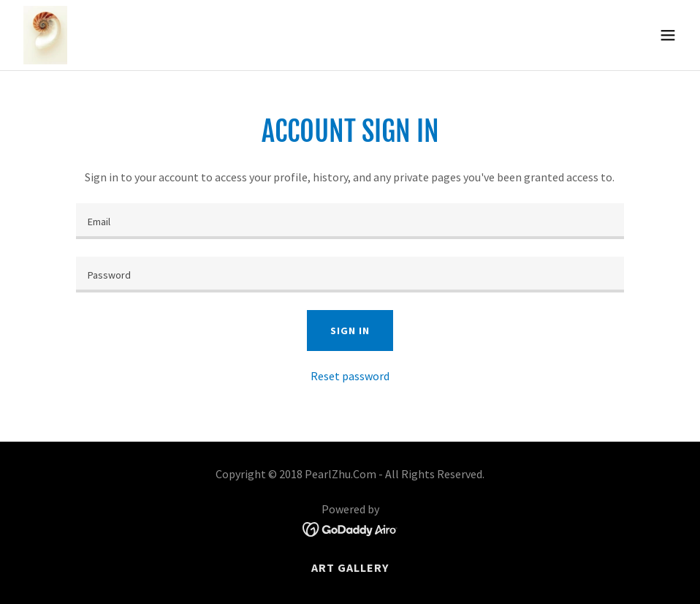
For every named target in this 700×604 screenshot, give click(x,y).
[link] (45, 35)
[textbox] (350, 221)
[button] (668, 35)
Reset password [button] (350, 376)
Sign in (350, 331)
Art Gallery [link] (350, 567)
